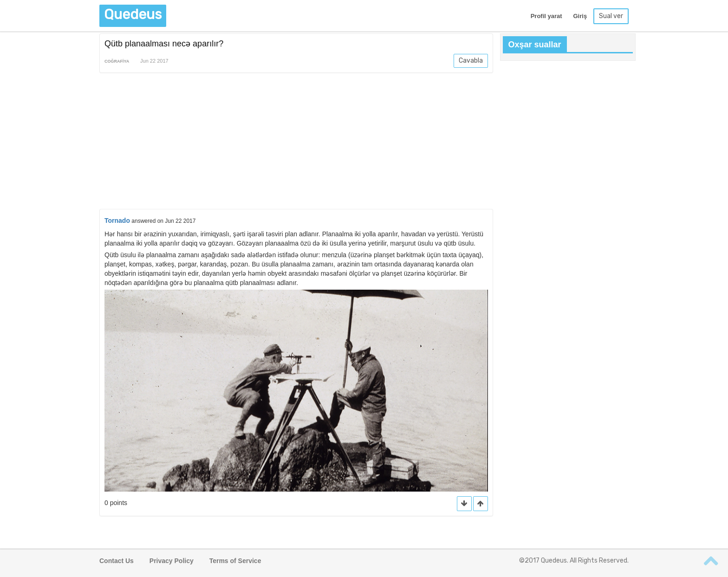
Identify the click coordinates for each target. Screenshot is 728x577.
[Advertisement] (296, 143)
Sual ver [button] (611, 16)
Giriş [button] (580, 16)
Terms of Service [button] (235, 561)
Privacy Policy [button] (172, 561)
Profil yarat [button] (546, 16)
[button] (481, 504)
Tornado (117, 220)
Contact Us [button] (117, 561)
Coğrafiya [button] (117, 61)
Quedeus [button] (133, 14)
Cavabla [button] (471, 61)
